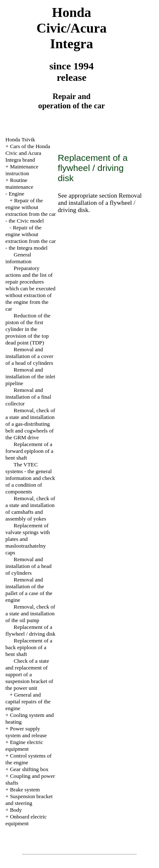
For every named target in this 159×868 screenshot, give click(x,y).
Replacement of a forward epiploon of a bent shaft (29, 451)
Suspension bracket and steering (29, 800)
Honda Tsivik (20, 139)
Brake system (25, 789)
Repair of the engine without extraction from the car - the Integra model (31, 238)
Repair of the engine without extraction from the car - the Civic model (31, 211)
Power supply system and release (26, 732)
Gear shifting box (29, 769)
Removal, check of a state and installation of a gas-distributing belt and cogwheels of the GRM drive (30, 424)
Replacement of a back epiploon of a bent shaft (29, 647)
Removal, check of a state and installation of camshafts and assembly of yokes (30, 508)
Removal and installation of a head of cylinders (29, 566)
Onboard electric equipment (26, 820)
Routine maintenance (20, 183)
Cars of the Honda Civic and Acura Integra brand (28, 153)
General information (18, 258)
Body (16, 810)
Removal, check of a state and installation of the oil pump (30, 613)
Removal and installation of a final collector (28, 397)
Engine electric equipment (24, 745)
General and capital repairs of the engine (28, 701)
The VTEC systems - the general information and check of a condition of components (30, 478)
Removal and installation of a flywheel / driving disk (100, 203)
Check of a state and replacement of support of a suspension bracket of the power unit (29, 674)
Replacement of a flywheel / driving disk (31, 630)
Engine (16, 194)
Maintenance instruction (22, 170)
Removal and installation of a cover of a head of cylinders (29, 356)
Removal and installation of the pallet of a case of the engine (29, 590)
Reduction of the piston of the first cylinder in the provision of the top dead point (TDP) (28, 329)
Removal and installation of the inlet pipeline (30, 376)
